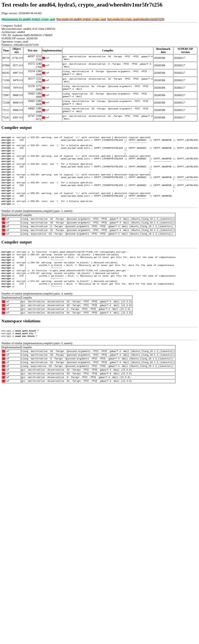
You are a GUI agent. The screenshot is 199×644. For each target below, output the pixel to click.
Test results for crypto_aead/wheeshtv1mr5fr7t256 (136, 19)
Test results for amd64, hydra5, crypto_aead (81, 19)
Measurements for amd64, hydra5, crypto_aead (28, 19)
